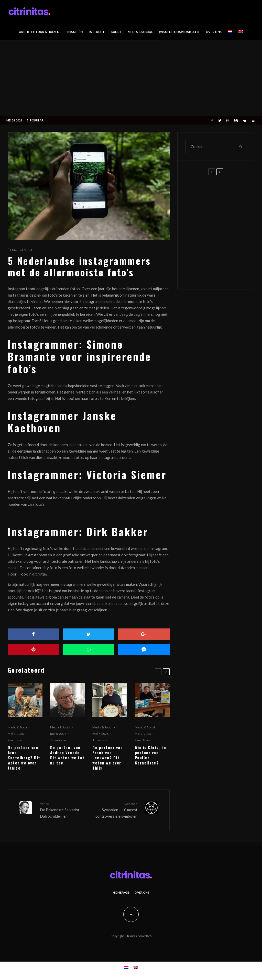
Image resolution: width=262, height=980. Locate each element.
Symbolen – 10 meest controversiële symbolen (115, 810)
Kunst (116, 32)
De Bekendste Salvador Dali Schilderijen (62, 810)
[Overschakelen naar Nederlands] (126, 967)
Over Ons (214, 32)
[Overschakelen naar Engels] (241, 33)
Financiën (74, 32)
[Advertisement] (131, 78)
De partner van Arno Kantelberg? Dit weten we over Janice (24, 758)
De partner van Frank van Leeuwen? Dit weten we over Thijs (108, 758)
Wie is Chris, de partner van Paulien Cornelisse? (151, 755)
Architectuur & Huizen (39, 32)
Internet (97, 32)
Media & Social (140, 32)
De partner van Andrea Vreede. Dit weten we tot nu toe (67, 755)
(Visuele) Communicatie (179, 32)
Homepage (121, 892)
